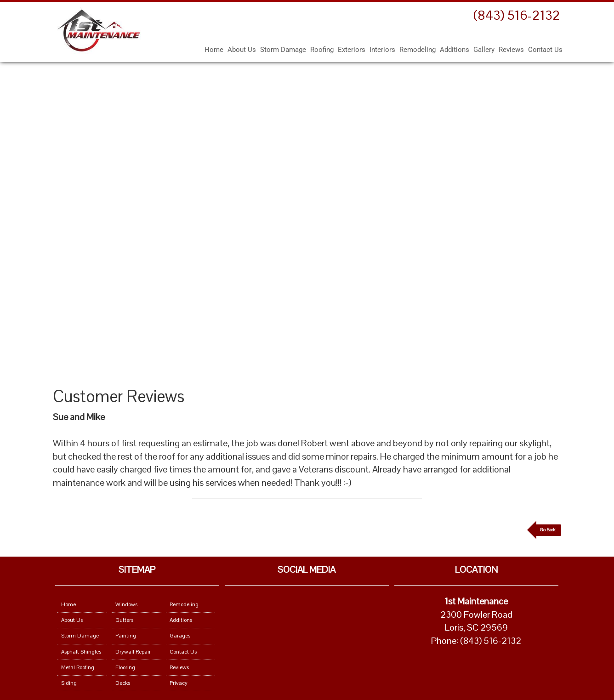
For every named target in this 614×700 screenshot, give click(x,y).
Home (214, 50)
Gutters (124, 620)
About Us (242, 50)
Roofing (322, 50)
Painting (126, 636)
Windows (126, 604)
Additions (455, 50)
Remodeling (418, 50)
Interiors (382, 50)
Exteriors (352, 50)
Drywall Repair (133, 652)
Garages (180, 636)
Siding (69, 683)
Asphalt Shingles (81, 652)
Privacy (179, 683)
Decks (123, 683)
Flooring (125, 667)
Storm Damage (283, 50)
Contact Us (545, 50)
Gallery (484, 50)
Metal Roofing (78, 667)
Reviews (511, 50)
